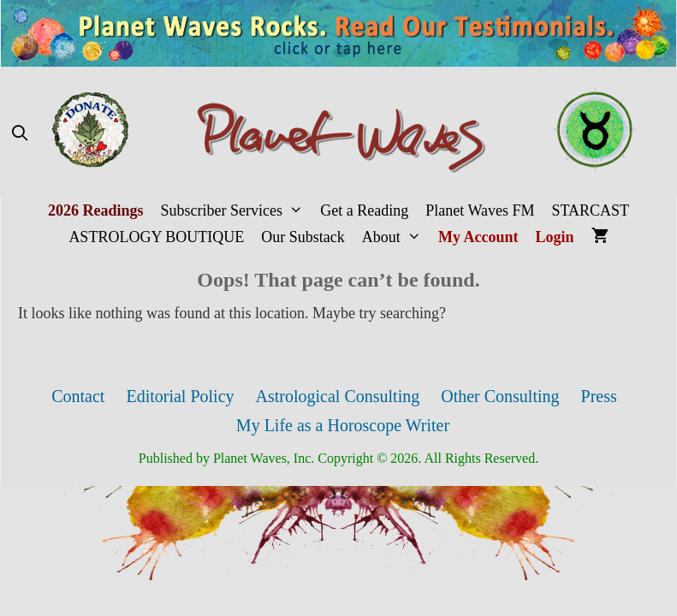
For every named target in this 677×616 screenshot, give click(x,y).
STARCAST (590, 210)
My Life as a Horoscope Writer (343, 425)
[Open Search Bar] (19, 134)
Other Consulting (500, 396)
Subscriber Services (236, 211)
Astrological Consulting (338, 396)
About (396, 237)
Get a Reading (364, 210)
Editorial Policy (180, 396)
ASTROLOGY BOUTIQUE (156, 237)
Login (555, 237)
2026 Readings (96, 210)
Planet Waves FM (480, 210)
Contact (78, 396)
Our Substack (303, 237)
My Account (478, 237)
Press (599, 396)
